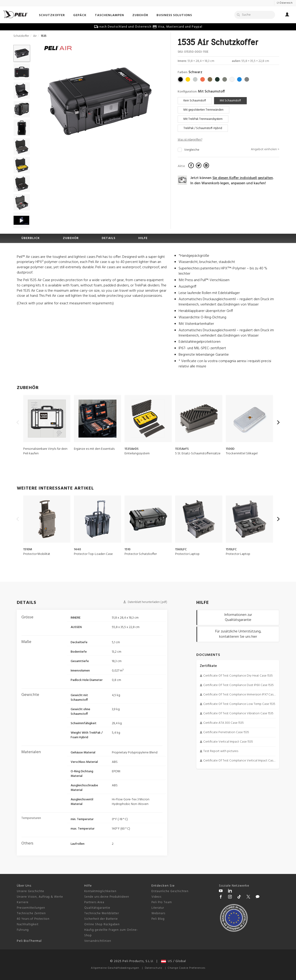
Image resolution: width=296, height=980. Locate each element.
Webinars (158, 913)
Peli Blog (158, 919)
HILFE (143, 238)
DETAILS (109, 238)
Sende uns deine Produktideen (107, 897)
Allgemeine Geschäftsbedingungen (115, 968)
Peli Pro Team (162, 902)
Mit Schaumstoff (230, 101)
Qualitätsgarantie (97, 908)
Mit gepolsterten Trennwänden (203, 110)
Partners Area (94, 902)
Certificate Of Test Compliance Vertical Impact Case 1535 (242, 761)
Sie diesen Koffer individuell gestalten (243, 178)
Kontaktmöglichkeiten (100, 891)
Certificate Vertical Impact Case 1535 (228, 742)
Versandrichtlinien (98, 941)
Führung (23, 930)
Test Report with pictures (221, 751)
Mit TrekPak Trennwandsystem (203, 119)
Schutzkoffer (21, 36)
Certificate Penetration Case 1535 (226, 732)
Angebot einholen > (265, 149)
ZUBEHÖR (71, 238)
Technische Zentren (31, 913)
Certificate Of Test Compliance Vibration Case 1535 (238, 713)
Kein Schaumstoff (195, 101)
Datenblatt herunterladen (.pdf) (145, 602)
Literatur (158, 908)
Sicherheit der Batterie (101, 919)
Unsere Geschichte (30, 891)
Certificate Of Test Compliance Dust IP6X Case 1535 (238, 685)
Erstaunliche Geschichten (170, 891)
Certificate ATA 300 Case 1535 (223, 723)
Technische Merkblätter (102, 913)
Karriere (23, 902)
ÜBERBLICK (31, 238)
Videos (156, 897)
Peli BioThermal (29, 941)
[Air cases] (58, 49)
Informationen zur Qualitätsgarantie (238, 618)
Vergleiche (192, 150)
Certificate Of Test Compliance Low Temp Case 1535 (239, 704)
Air (35, 36)
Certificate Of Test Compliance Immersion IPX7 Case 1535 (242, 695)
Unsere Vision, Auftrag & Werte (40, 897)
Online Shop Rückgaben (102, 924)
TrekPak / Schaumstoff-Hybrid (203, 128)
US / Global (174, 961)
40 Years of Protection (33, 919)
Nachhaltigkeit (28, 924)
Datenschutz (154, 968)
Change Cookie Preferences (187, 968)
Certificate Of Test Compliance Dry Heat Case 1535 (238, 676)
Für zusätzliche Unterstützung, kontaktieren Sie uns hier (238, 634)
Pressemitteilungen (31, 908)
